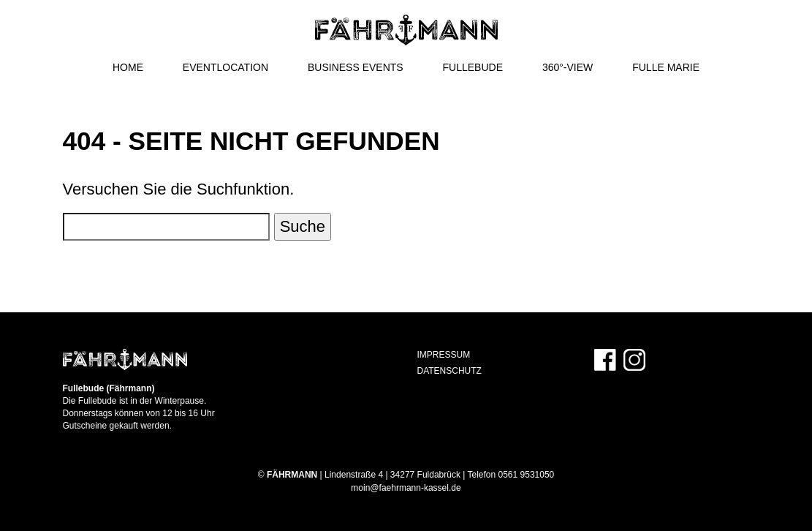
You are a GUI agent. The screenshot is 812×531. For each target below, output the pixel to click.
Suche (303, 226)
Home (128, 67)
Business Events (356, 67)
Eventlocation (225, 67)
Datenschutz (449, 371)
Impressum (444, 355)
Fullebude (473, 67)
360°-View (568, 67)
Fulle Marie (666, 67)
